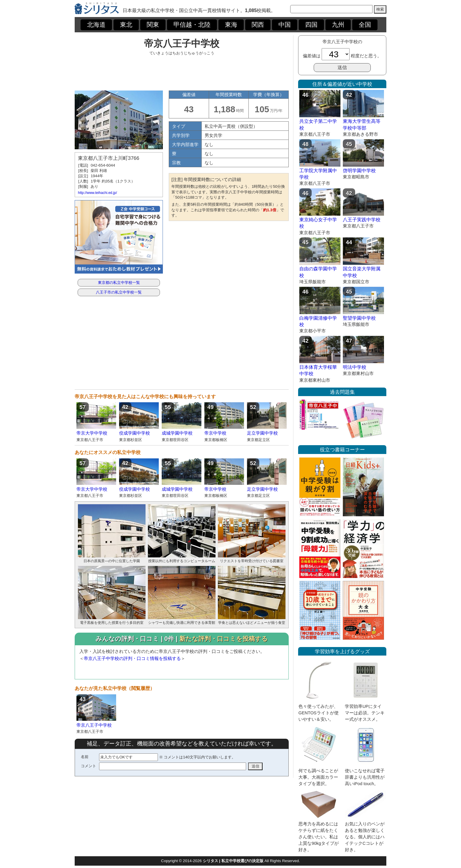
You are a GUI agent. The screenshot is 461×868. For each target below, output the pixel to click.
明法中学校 (355, 367)
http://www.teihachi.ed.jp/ (97, 193)
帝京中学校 (215, 433)
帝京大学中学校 (92, 433)
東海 (231, 25)
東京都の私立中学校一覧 (119, 283)
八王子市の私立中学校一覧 (119, 292)
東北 (126, 25)
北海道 (96, 25)
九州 (338, 25)
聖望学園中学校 (359, 318)
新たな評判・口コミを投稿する (224, 639)
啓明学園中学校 (359, 171)
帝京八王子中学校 (94, 725)
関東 (153, 25)
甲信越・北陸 (192, 25)
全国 (365, 25)
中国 (285, 25)
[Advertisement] (182, 73)
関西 (258, 25)
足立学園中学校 (262, 433)
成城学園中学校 (177, 433)
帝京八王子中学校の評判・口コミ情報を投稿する (132, 658)
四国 (311, 25)
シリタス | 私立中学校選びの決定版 (233, 861)
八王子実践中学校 (362, 220)
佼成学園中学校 (135, 433)
